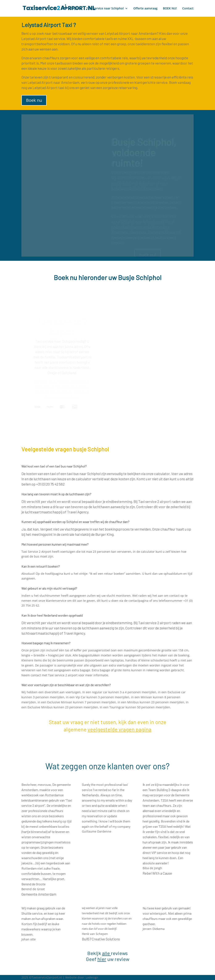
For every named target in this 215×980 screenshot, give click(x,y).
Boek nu (34, 100)
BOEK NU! (170, 9)
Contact (188, 9)
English (76, 9)
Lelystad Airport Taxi (47, 25)
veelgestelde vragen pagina (119, 729)
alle (106, 953)
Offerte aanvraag (145, 9)
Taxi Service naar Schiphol (105, 9)
